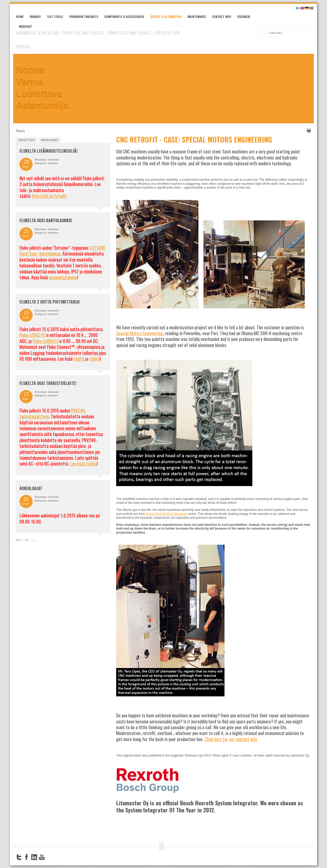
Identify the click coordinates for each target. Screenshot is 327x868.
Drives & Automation (166, 17)
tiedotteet (26, 140)
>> (34, 540)
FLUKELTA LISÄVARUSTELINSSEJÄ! (48, 151)
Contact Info (221, 17)
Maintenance (197, 17)
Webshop (25, 26)
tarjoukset (50, 140)
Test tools (55, 17)
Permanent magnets (84, 17)
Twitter (19, 857)
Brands (35, 17)
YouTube (42, 857)
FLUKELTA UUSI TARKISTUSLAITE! (48, 383)
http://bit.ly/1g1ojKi (49, 196)
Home (20, 17)
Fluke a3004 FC (46, 341)
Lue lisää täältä (83, 464)
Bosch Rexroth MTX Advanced (166, 514)
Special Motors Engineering (139, 333)
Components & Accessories (124, 17)
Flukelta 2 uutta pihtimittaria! (50, 302)
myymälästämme (63, 277)
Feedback (244, 17)
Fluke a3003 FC (33, 335)
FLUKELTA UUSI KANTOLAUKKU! (46, 220)
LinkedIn (34, 857)
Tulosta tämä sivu (308, 130)
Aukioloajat (31, 488)
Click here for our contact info (231, 739)
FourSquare (49, 857)
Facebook (27, 857)
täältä (79, 359)
